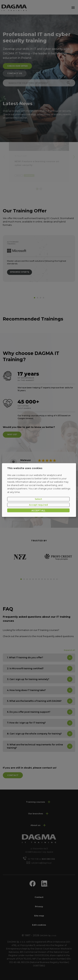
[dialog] (39, 490)
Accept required (38, 505)
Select (38, 499)
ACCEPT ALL (38, 510)
